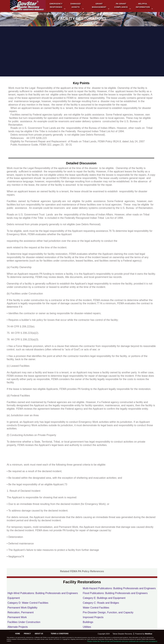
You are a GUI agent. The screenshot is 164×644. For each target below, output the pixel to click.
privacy (27, 634)
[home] (28, 6)
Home (5, 14)
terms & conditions (60, 634)
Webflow (149, 634)
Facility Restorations (46, 14)
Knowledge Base (22, 14)
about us (39, 634)
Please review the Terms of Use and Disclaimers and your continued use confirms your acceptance (122, 641)
